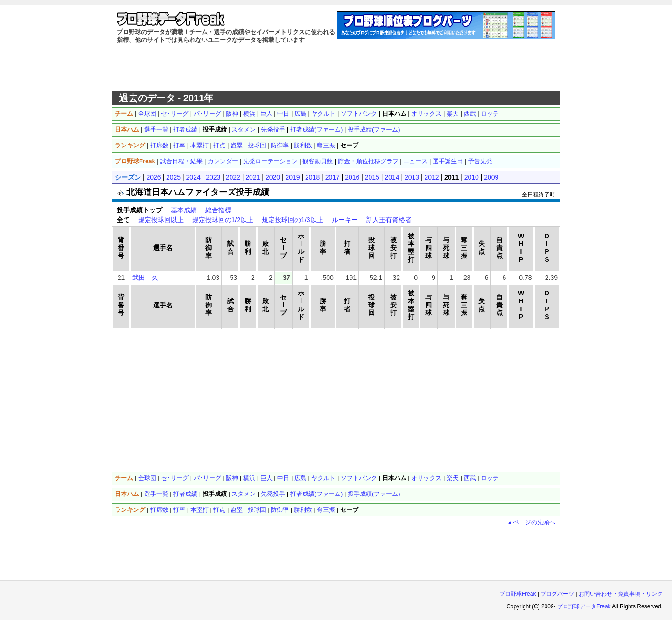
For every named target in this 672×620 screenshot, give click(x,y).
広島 (301, 114)
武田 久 (145, 278)
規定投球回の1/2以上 (223, 220)
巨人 (266, 114)
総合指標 (218, 210)
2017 (332, 177)
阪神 (232, 114)
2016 (352, 177)
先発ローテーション (270, 161)
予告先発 (480, 161)
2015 (372, 177)
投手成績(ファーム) (374, 129)
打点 (219, 145)
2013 (412, 177)
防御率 (280, 145)
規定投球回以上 (161, 220)
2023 (213, 177)
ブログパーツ (557, 594)
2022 (233, 177)
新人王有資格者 (389, 220)
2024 (193, 177)
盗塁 (237, 145)
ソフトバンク (359, 114)
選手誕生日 (448, 161)
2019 (292, 177)
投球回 (257, 145)
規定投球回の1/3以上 (292, 220)
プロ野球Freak (518, 594)
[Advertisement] (336, 68)
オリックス (426, 114)
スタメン (244, 129)
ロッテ (490, 114)
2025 (173, 177)
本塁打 (199, 145)
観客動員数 (318, 161)
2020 (273, 177)
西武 (470, 114)
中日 (283, 114)
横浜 (249, 114)
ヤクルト (323, 114)
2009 (491, 177)
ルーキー (345, 220)
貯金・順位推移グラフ (368, 161)
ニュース (415, 161)
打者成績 (185, 129)
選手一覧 (156, 129)
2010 (472, 177)
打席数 (159, 145)
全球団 (147, 114)
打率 (179, 145)
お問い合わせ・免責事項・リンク (621, 594)
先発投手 (273, 129)
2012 (432, 177)
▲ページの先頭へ (531, 522)
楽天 (453, 114)
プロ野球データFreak (584, 606)
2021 (253, 177)
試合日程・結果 (181, 161)
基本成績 (184, 210)
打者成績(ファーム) (317, 129)
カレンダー (223, 161)
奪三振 (326, 145)
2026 (153, 177)
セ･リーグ (175, 114)
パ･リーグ (207, 114)
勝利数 (303, 145)
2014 (392, 177)
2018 (312, 177)
